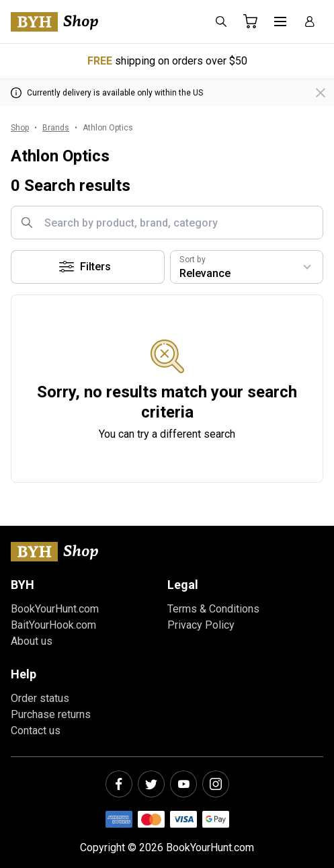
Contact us (36, 731)
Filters (85, 267)
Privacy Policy (201, 625)
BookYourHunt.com (55, 609)
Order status (40, 698)
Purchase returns (51, 714)
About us (32, 641)
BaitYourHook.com (53, 625)
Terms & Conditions (213, 609)
